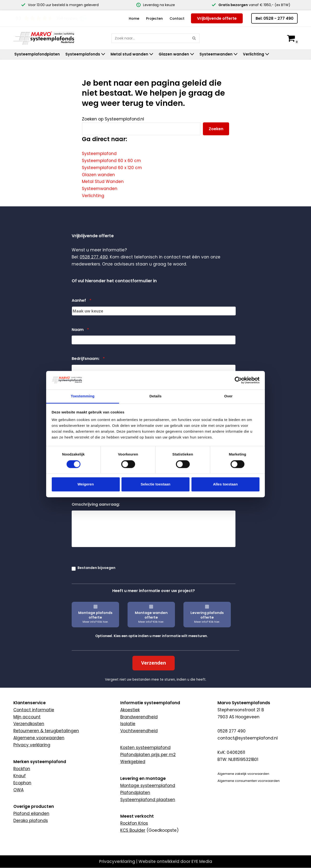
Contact (177, 18)
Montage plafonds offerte (95, 625)
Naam (80, 340)
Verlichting (93, 196)
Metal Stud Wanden (103, 182)
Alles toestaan (225, 484)
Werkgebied (133, 772)
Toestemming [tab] (83, 396)
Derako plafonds (31, 831)
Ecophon (22, 793)
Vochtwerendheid (139, 741)
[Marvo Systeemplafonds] (45, 38)
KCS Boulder (133, 841)
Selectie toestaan (156, 484)
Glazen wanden (98, 175)
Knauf (20, 786)
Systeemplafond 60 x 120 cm (112, 168)
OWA (18, 800)
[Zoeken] (150, 38)
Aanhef (82, 311)
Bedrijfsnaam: (88, 369)
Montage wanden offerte (151, 625)
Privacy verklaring (32, 755)
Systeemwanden (100, 189)
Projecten (154, 18)
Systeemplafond (99, 154)
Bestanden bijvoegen (96, 578)
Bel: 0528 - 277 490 (275, 18)
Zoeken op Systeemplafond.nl (113, 119)
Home (134, 18)
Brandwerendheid (139, 727)
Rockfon (22, 779)
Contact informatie (34, 720)
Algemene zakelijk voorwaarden (243, 784)
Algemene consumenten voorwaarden (249, 791)
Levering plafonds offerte (207, 625)
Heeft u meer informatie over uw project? (154, 601)
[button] (103, 54)
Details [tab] (155, 396)
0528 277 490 (94, 267)
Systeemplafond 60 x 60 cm (112, 161)
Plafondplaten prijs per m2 (148, 765)
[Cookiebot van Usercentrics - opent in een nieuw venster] (238, 380)
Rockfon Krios (134, 834)
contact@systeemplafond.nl (248, 749)
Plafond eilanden (31, 824)
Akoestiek (130, 720)
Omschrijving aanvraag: (96, 515)
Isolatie (128, 734)
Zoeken (216, 129)
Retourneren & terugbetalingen (46, 741)
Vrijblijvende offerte (217, 18)
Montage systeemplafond (148, 796)
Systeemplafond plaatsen (148, 810)
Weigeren (86, 484)
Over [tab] (229, 396)
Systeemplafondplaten (37, 54)
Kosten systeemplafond (145, 758)
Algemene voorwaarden (39, 748)
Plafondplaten (135, 803)
